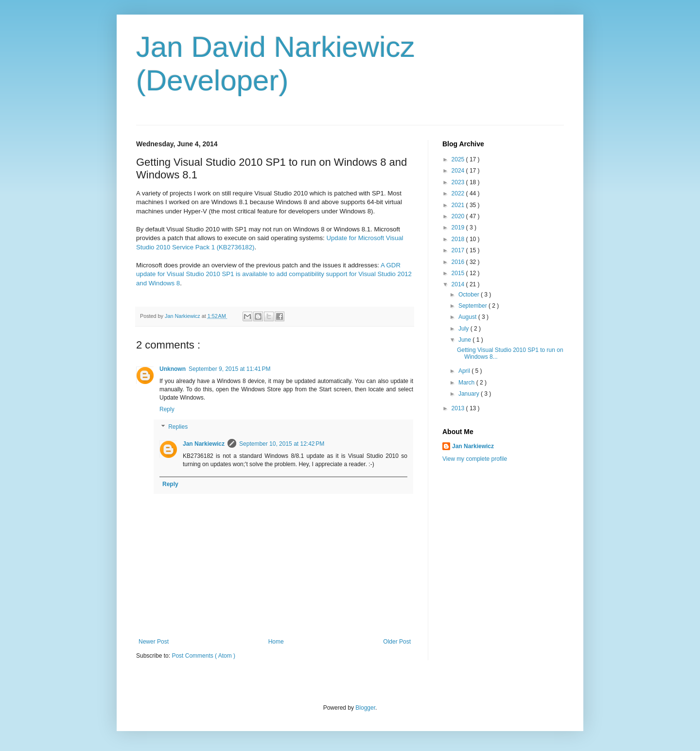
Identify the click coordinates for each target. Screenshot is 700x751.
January (470, 394)
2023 (459, 182)
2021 (459, 205)
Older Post (397, 642)
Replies (178, 427)
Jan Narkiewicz (204, 444)
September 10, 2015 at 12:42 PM (282, 444)
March (467, 383)
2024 (459, 171)
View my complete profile (475, 459)
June (465, 340)
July (464, 329)
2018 (459, 239)
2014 (459, 284)
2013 (459, 408)
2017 (459, 250)
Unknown (173, 369)
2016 (459, 262)
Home (276, 642)
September (473, 306)
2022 (459, 193)
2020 (459, 216)
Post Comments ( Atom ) (203, 656)
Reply (167, 409)
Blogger (365, 708)
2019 (459, 227)
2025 (459, 159)
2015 (459, 273)
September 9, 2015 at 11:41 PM (229, 369)
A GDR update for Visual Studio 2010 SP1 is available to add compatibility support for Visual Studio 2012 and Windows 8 (274, 274)
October (470, 295)
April (465, 371)
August (468, 317)
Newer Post (154, 642)
